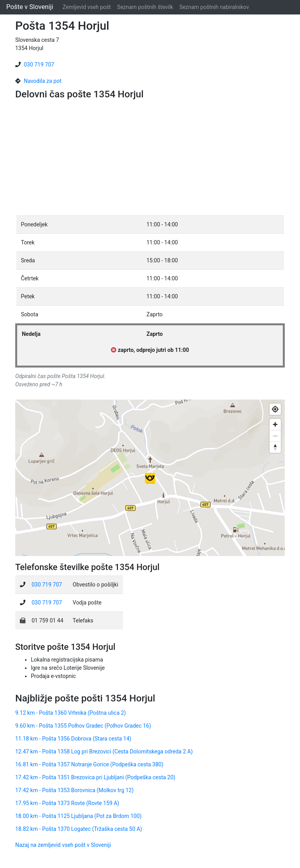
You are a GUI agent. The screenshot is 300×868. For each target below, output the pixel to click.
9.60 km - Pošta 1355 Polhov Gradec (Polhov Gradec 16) (83, 726)
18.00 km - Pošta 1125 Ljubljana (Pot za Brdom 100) (78, 816)
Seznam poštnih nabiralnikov (214, 7)
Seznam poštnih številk (145, 7)
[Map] (150, 478)
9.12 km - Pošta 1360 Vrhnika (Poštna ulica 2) (71, 713)
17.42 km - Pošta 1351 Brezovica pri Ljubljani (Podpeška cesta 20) (95, 777)
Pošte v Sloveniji (30, 7)
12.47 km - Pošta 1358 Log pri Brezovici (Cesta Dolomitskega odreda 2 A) (104, 751)
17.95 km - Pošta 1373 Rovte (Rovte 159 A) (67, 803)
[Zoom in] (275, 424)
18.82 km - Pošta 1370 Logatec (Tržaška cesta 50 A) (79, 829)
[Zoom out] (275, 436)
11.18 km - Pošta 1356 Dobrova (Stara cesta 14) (73, 739)
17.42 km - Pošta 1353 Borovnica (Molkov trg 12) (74, 790)
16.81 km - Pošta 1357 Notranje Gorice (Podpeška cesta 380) (89, 764)
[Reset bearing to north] (275, 447)
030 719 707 (39, 65)
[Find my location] (275, 409)
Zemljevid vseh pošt (87, 7)
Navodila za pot (43, 81)
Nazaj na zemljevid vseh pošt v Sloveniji (63, 845)
